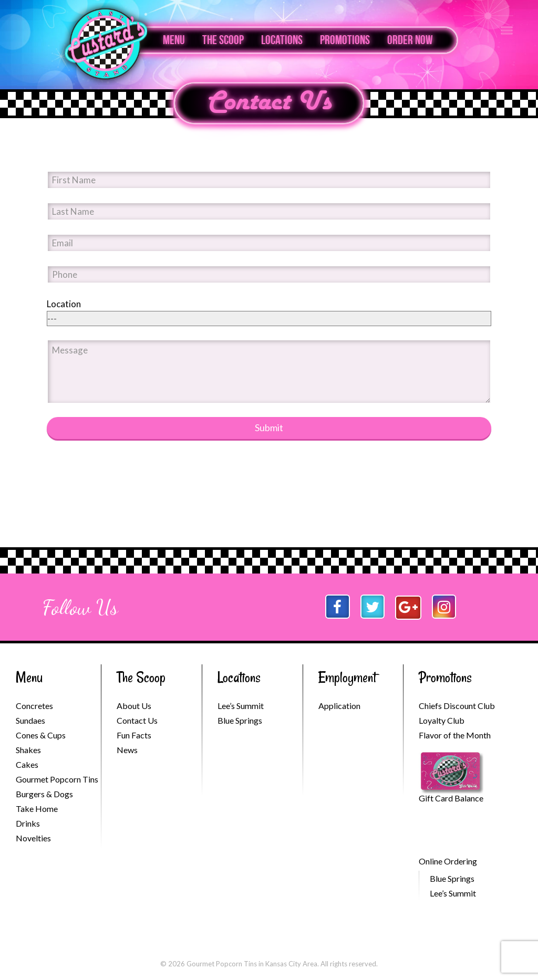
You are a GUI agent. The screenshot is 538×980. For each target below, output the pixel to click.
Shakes (28, 750)
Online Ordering (448, 861)
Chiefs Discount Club (457, 706)
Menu (174, 40)
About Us (134, 706)
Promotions (345, 40)
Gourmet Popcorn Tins (57, 779)
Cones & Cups (41, 735)
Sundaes (30, 720)
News (127, 750)
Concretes (34, 706)
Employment (347, 677)
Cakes (27, 764)
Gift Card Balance (451, 798)
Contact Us (269, 103)
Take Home (37, 809)
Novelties (33, 838)
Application (339, 706)
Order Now (410, 40)
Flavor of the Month (455, 735)
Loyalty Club (442, 720)
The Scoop (223, 40)
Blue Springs (240, 720)
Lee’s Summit (241, 706)
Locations (282, 40)
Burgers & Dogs (44, 794)
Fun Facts (134, 735)
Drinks (28, 823)
